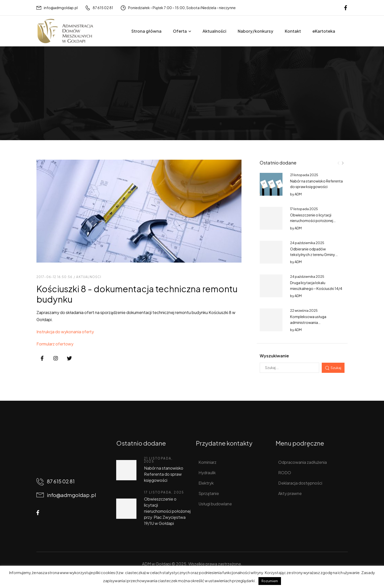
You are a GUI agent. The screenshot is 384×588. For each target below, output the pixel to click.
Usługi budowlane (215, 504)
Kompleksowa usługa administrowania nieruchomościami (308, 322)
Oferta (180, 31)
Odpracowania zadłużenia (302, 462)
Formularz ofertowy (55, 344)
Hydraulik (207, 473)
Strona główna (146, 31)
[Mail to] (57, 8)
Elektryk (206, 483)
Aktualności (214, 31)
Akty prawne (290, 493)
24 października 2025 (307, 243)
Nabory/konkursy (256, 31)
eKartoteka (324, 31)
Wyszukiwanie (274, 356)
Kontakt (293, 31)
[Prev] (338, 163)
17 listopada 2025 (304, 209)
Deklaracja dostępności (300, 483)
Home (42, 105)
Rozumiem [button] (270, 581)
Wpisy (58, 105)
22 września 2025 (304, 310)
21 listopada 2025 (304, 175)
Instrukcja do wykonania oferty (65, 332)
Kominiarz (207, 462)
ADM (298, 194)
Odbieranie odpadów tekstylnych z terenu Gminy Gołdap (313, 255)
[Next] (342, 163)
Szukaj (336, 368)
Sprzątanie (209, 493)
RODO (285, 473)
